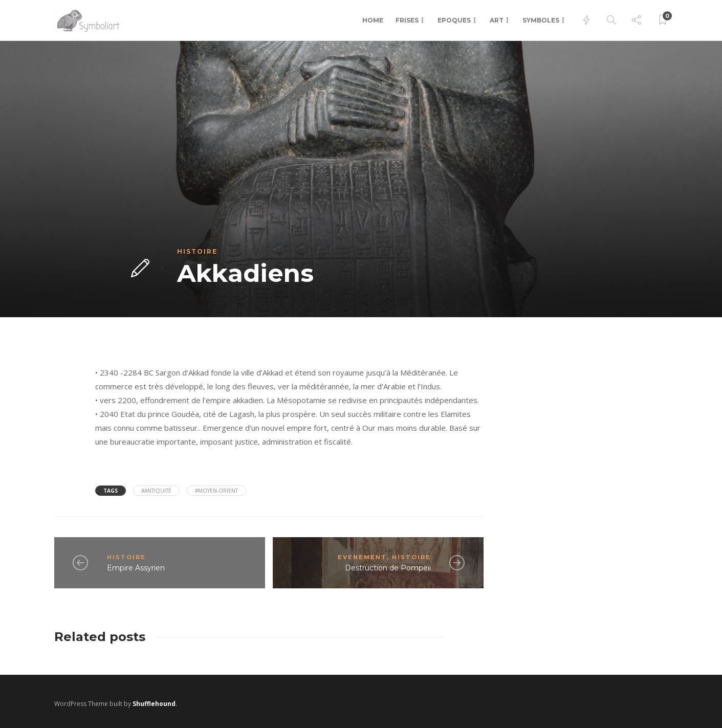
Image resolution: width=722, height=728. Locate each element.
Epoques (454, 20)
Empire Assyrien (136, 568)
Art (497, 20)
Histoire (197, 251)
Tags (111, 491)
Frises (407, 20)
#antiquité (156, 491)
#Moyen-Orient (216, 491)
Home (373, 20)
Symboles (541, 20)
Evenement (362, 557)
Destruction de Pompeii (388, 568)
